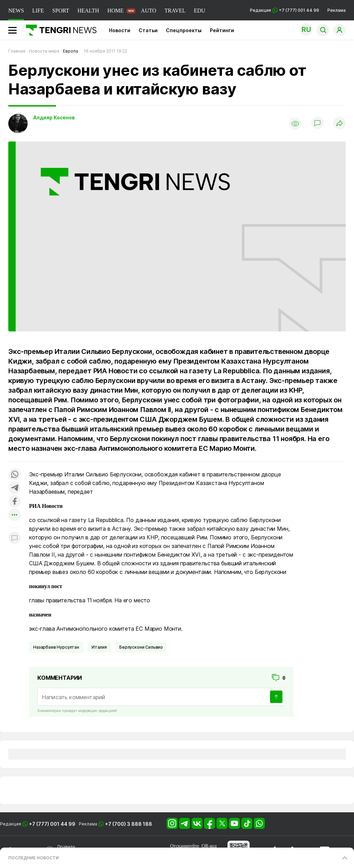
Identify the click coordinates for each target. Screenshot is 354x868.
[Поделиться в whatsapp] (15, 475)
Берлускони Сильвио (141, 647)
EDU (200, 11)
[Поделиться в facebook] (15, 502)
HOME (115, 11)
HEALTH (88, 11)
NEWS (16, 11)
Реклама (337, 10)
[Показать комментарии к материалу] (15, 538)
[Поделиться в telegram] (15, 488)
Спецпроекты (184, 30)
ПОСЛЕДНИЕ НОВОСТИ (34, 858)
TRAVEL (175, 11)
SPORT (61, 11)
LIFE (38, 11)
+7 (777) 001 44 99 (52, 824)
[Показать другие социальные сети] (15, 515)
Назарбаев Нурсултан (56, 647)
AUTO (149, 11)
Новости (120, 30)
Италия (99, 647)
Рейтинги (222, 30)
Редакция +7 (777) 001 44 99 (285, 10)
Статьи (148, 30)
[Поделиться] (339, 124)
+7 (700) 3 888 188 (129, 824)
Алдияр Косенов (54, 117)
